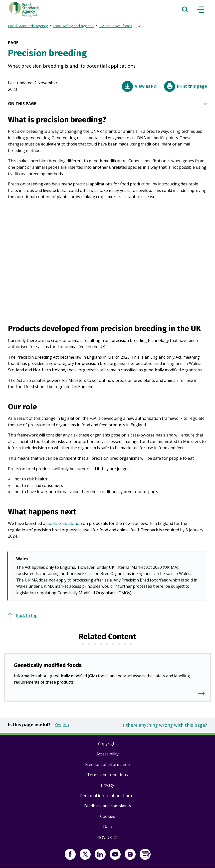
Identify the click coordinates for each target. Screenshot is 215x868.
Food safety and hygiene (73, 26)
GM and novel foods (115, 26)
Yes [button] (58, 725)
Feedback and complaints (108, 806)
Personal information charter (108, 796)
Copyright (107, 744)
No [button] (66, 725)
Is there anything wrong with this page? (164, 725)
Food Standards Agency (28, 26)
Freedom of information (108, 764)
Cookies (108, 816)
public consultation (64, 523)
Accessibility (107, 754)
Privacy (107, 785)
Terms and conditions (107, 775)
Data (108, 827)
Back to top (27, 615)
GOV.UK (108, 839)
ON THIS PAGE (107, 104)
